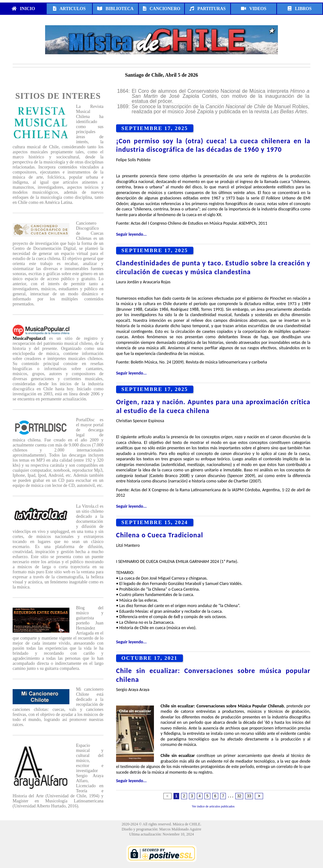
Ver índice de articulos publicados (213, 806)
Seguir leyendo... (131, 234)
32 (239, 796)
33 (249, 796)
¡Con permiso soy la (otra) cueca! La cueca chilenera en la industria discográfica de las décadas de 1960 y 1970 (213, 145)
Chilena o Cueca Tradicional (160, 535)
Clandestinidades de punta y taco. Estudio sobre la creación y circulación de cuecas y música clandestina (213, 267)
